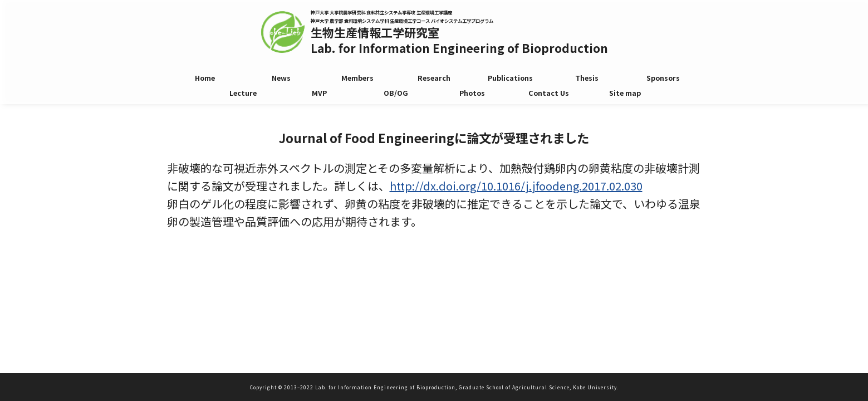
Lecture (243, 94)
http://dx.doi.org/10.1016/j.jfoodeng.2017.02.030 (516, 186)
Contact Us (549, 94)
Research (434, 78)
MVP (319, 94)
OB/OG (396, 94)
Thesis (587, 78)
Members (357, 78)
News (281, 78)
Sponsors (663, 78)
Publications (510, 78)
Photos (472, 94)
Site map (625, 94)
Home (205, 78)
